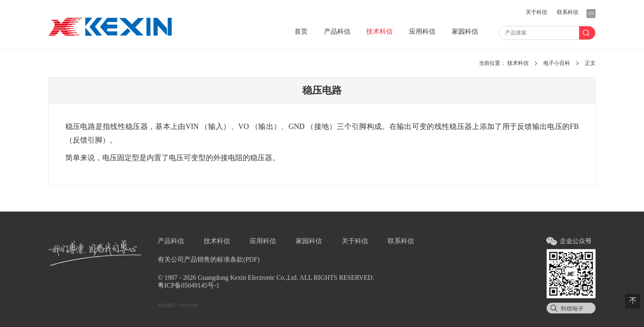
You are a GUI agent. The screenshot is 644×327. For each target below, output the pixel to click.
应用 (422, 31)
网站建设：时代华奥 (178, 305)
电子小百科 (557, 63)
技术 (379, 31)
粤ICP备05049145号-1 (189, 285)
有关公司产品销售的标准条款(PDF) (209, 259)
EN (591, 13)
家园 (465, 31)
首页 (301, 31)
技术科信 (519, 63)
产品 (337, 31)
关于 (536, 12)
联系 (568, 12)
